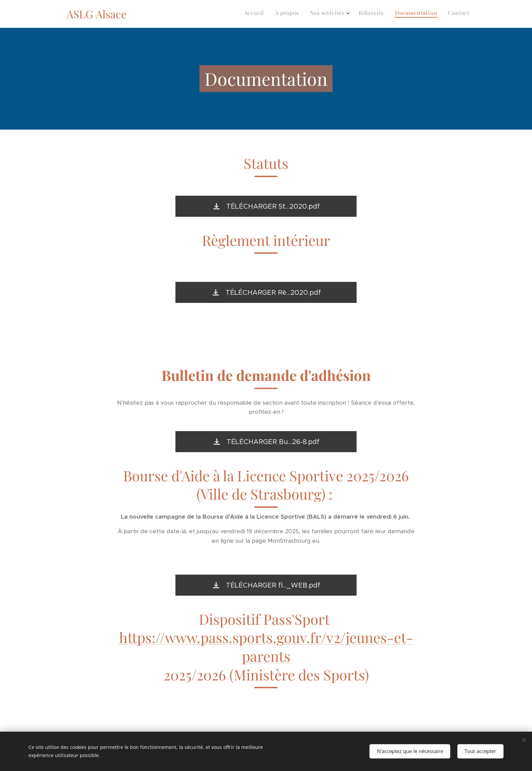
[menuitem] (414, 14)
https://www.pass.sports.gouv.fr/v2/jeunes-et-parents (266, 647)
